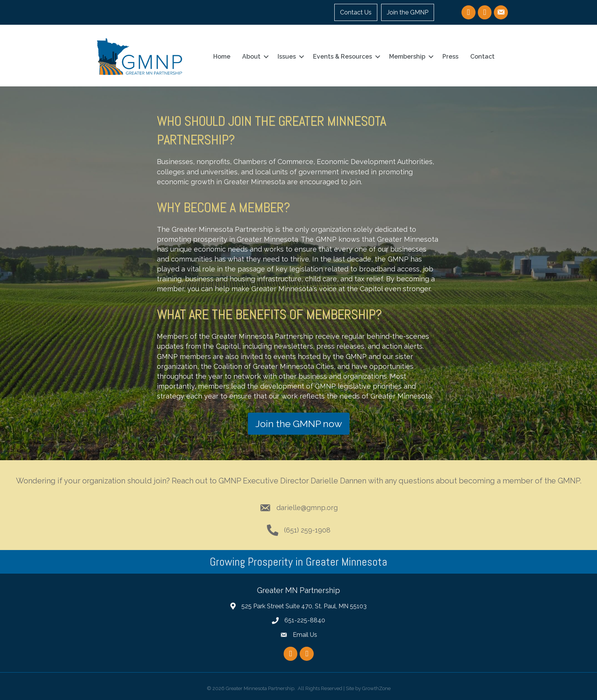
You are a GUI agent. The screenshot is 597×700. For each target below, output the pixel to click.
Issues (287, 57)
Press (450, 57)
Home (222, 57)
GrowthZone (376, 688)
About (251, 57)
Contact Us (356, 12)
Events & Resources (342, 57)
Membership (407, 57)
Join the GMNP (408, 12)
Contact (482, 57)
